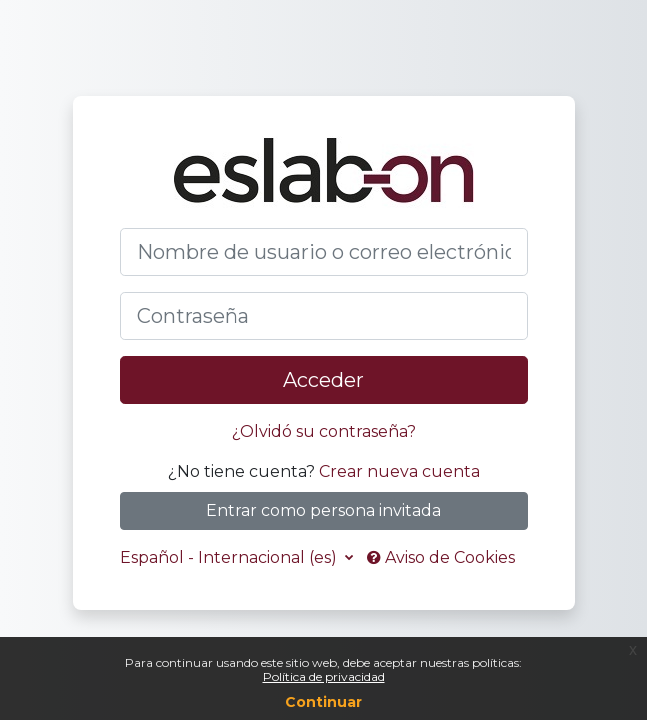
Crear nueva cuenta (399, 471)
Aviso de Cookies (441, 557)
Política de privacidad (324, 676)
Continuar (323, 702)
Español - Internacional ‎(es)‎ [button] (230, 557)
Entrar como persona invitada (323, 510)
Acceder (323, 380)
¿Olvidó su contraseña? (324, 431)
